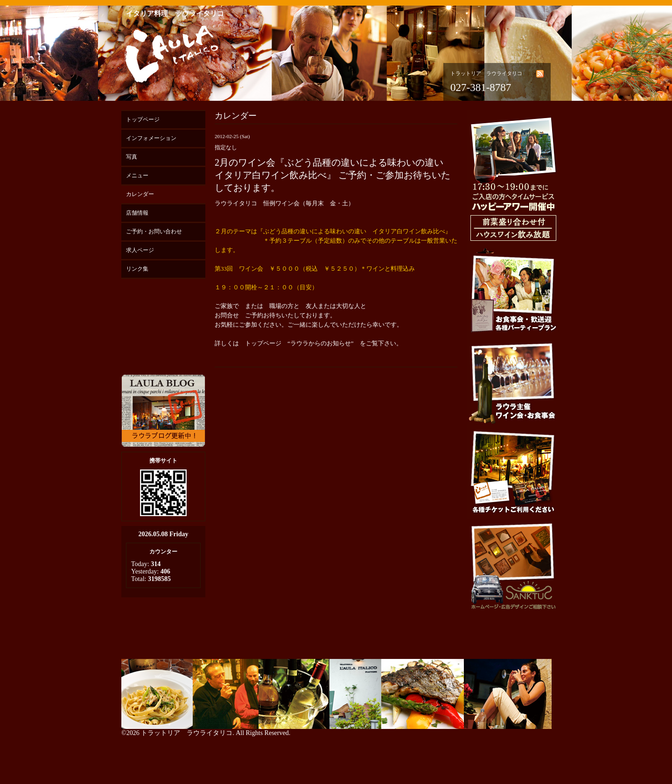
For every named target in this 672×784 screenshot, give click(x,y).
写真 (132, 157)
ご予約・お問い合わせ (154, 231)
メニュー (137, 175)
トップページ (143, 119)
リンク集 (137, 269)
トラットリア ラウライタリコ (187, 733)
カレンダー (140, 194)
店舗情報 (137, 213)
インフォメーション (151, 138)
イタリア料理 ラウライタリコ (175, 14)
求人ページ (140, 250)
